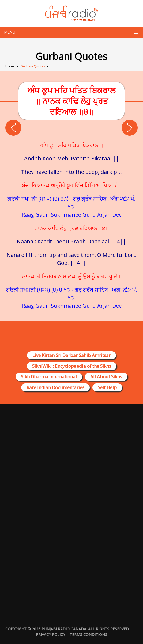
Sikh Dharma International (49, 377)
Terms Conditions (88, 634)
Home (10, 66)
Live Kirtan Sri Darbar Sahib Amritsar (71, 355)
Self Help (107, 387)
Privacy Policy (50, 634)
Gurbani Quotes (33, 66)
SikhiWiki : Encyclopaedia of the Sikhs (72, 366)
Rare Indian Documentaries (55, 387)
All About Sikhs (106, 377)
